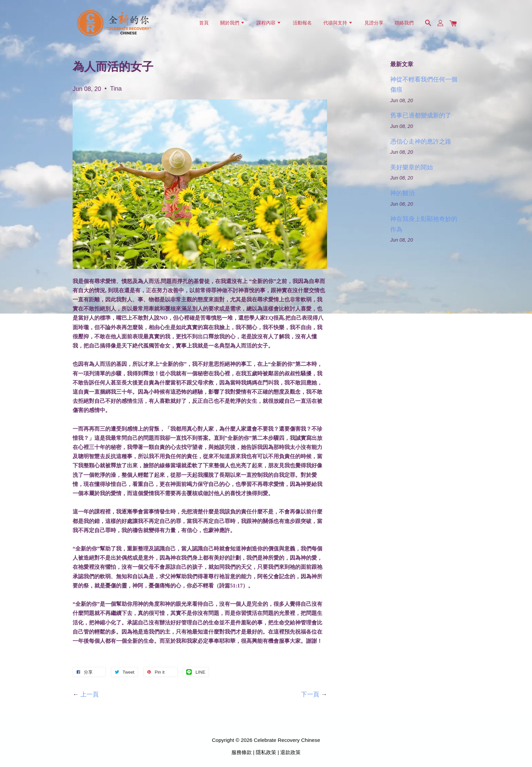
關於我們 (233, 23)
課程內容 (269, 23)
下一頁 (310, 694)
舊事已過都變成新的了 (421, 115)
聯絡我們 (404, 23)
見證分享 (374, 23)
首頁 (204, 23)
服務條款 (242, 752)
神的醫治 (402, 193)
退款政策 (290, 752)
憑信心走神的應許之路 (421, 142)
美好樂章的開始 (412, 167)
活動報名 (302, 23)
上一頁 (90, 694)
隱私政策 (266, 752)
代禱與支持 (338, 23)
